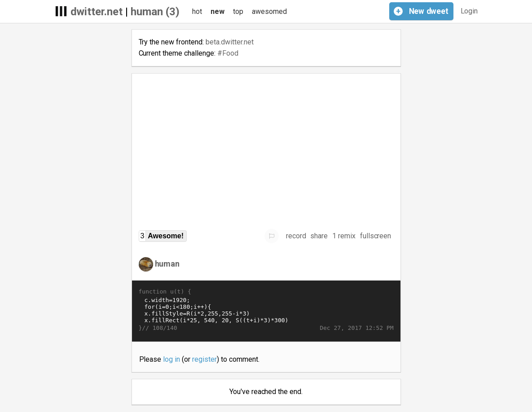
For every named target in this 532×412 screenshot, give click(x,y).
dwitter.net (97, 12)
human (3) (155, 12)
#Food (228, 53)
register (204, 359)
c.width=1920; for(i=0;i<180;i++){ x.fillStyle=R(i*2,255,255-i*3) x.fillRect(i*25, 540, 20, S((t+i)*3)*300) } (266, 310)
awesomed (269, 11)
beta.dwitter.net (230, 42)
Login (469, 11)
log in (171, 359)
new (218, 11)
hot (197, 11)
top (238, 11)
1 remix (344, 236)
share (319, 236)
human (167, 264)
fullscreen (376, 236)
